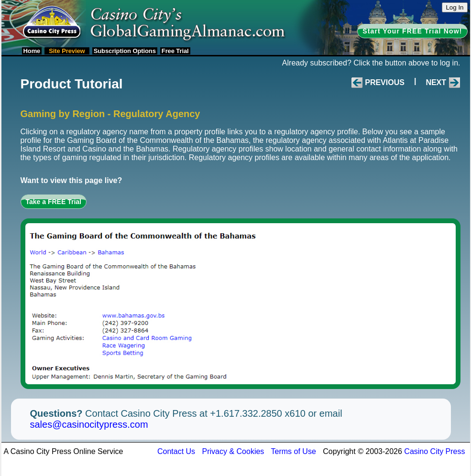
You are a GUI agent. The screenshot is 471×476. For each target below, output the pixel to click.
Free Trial (175, 51)
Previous (385, 82)
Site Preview (67, 51)
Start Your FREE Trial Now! (412, 31)
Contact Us (176, 451)
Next (436, 82)
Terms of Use (294, 451)
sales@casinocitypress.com (89, 424)
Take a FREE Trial (54, 202)
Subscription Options (125, 51)
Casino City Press (434, 451)
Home (32, 51)
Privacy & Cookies (233, 451)
